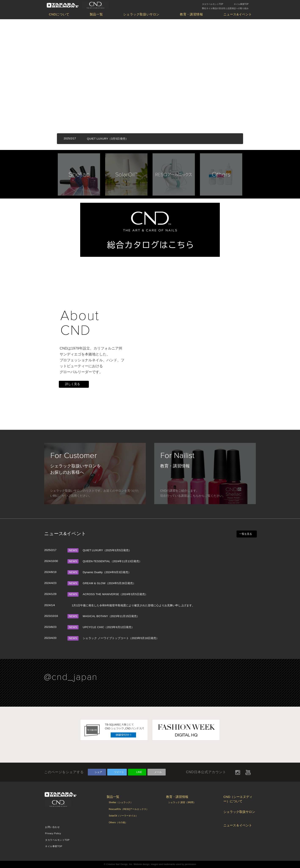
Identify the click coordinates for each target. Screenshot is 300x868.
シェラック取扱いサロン (141, 14)
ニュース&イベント (238, 14)
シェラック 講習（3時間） (182, 802)
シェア (98, 772)
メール (158, 772)
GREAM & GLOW (94, 583)
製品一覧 (96, 14)
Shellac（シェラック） (121, 802)
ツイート (119, 772)
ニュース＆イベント (238, 825)
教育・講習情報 (191, 14)
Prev (46, 173)
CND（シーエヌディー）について (238, 799)
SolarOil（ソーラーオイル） (123, 816)
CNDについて (59, 14)
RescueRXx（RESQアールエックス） (129, 809)
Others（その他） (118, 822)
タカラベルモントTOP (213, 4)
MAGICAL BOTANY (95, 616)
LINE (139, 772)
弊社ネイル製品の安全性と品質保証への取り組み (225, 8)
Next (254, 173)
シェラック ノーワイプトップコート (106, 638)
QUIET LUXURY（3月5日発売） (108, 139)
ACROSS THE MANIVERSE (101, 594)
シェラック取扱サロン (239, 812)
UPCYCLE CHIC (93, 627)
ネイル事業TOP (241, 4)
